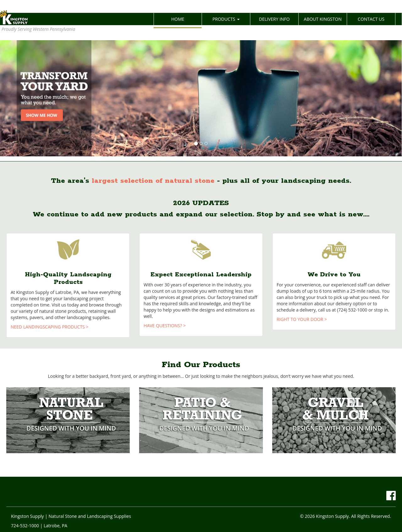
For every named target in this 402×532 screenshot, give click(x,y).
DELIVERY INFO (274, 19)
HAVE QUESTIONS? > (165, 326)
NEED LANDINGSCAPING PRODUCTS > (50, 327)
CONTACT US (371, 19)
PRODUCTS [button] (226, 19)
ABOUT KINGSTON (323, 19)
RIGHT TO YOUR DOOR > (302, 319)
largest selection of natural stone (153, 181)
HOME (186, 19)
